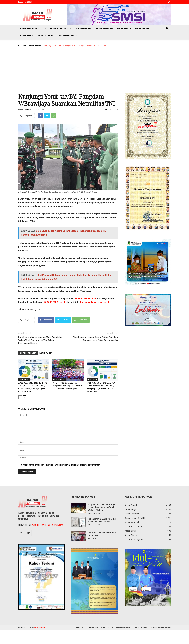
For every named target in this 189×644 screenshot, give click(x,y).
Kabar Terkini (27, 36)
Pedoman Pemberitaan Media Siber (91, 627)
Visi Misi (144, 627)
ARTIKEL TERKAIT (28, 353)
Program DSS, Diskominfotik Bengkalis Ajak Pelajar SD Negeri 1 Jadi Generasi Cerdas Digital (67, 386)
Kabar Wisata (124, 28)
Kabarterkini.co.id (41, 627)
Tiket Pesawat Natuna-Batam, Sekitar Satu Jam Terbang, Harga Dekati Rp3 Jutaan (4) (95, 339)
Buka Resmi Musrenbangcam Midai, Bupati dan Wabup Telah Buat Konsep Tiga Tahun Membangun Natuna (40, 340)
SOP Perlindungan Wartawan (119, 627)
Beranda (22, 46)
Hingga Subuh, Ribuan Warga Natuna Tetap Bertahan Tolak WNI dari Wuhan (101, 507)
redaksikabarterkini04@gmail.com (47, 525)
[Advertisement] (95, 71)
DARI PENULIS (46, 353)
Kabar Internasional (61, 28)
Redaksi (28, 109)
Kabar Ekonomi (46, 36)
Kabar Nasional (84, 28)
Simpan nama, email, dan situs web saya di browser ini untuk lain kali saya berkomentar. (61, 465)
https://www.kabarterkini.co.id (94, 302)
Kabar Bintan (142, 28)
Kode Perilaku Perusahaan (160, 627)
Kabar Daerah (35, 46)
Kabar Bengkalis (104, 28)
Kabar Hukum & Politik (33, 28)
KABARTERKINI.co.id (85, 298)
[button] (167, 29)
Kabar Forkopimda (67, 36)
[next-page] (25, 397)
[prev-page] (20, 397)
